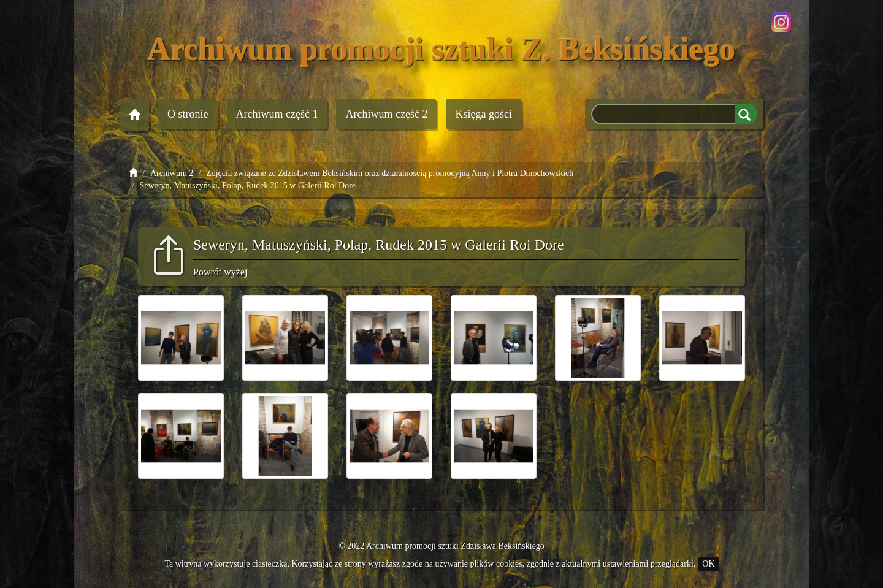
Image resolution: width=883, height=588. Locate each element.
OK (708, 564)
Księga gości (483, 114)
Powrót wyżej (220, 272)
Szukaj (746, 114)
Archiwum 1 (277, 114)
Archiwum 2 (386, 114)
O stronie (188, 114)
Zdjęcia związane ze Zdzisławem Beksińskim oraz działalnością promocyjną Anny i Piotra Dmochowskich (390, 173)
